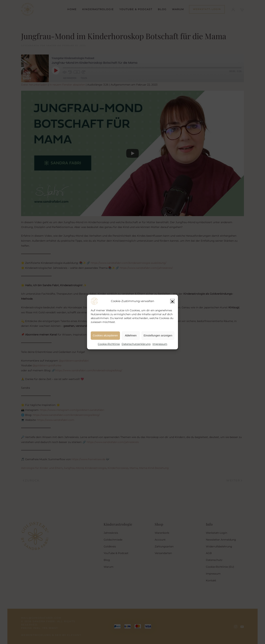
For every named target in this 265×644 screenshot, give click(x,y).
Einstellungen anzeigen (158, 336)
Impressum (160, 344)
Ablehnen (131, 336)
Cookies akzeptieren (105, 336)
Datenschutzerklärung (136, 344)
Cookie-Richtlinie (109, 344)
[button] (172, 301)
